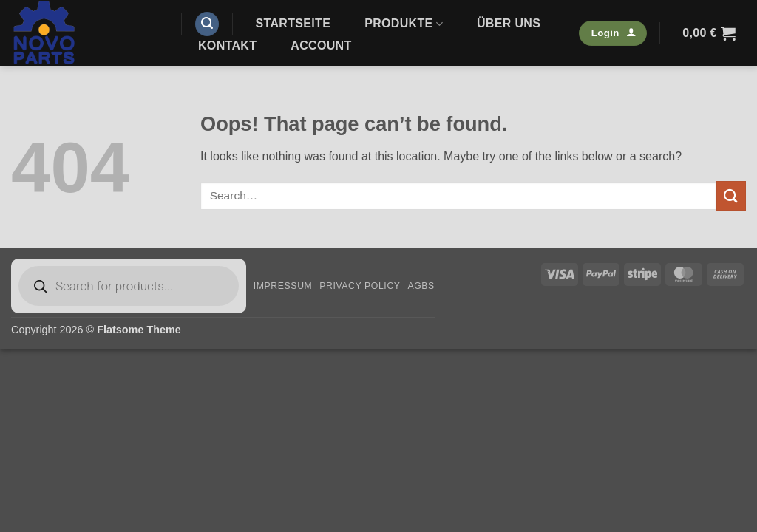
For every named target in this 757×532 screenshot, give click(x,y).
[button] (207, 24)
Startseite (293, 23)
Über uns (509, 23)
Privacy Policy (360, 286)
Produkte (404, 24)
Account (321, 45)
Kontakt (227, 45)
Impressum (283, 286)
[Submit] (731, 195)
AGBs (421, 286)
